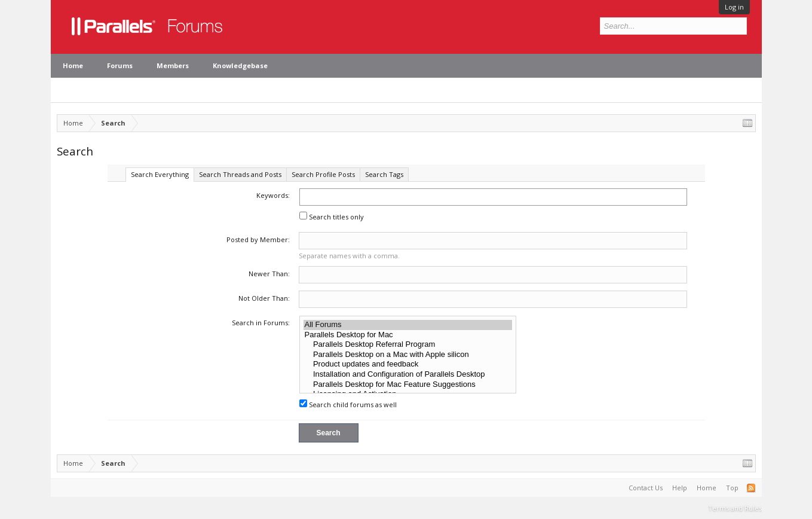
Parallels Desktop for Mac (408, 335)
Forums (120, 65)
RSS (751, 488)
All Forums (408, 325)
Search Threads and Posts (240, 174)
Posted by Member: (258, 239)
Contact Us (646, 488)
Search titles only (332, 217)
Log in (734, 7)
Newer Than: (269, 274)
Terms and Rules (735, 508)
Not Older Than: (264, 298)
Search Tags (384, 174)
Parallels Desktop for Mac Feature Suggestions (408, 385)
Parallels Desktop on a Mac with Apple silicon (408, 355)
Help (680, 488)
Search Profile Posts (323, 174)
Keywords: (273, 195)
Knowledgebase (240, 65)
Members (173, 65)
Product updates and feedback (408, 364)
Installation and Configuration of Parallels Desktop (408, 375)
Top (732, 488)
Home (73, 65)
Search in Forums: (261, 323)
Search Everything (160, 174)
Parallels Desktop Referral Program (408, 345)
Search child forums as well (348, 404)
